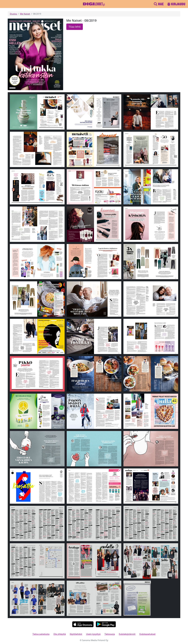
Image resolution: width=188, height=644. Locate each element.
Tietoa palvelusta (41, 634)
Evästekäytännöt (127, 634)
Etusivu (13, 14)
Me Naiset (25, 14)
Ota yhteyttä (60, 634)
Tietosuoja (110, 634)
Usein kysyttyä (93, 634)
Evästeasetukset (147, 634)
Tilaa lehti (75, 27)
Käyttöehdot (76, 634)
